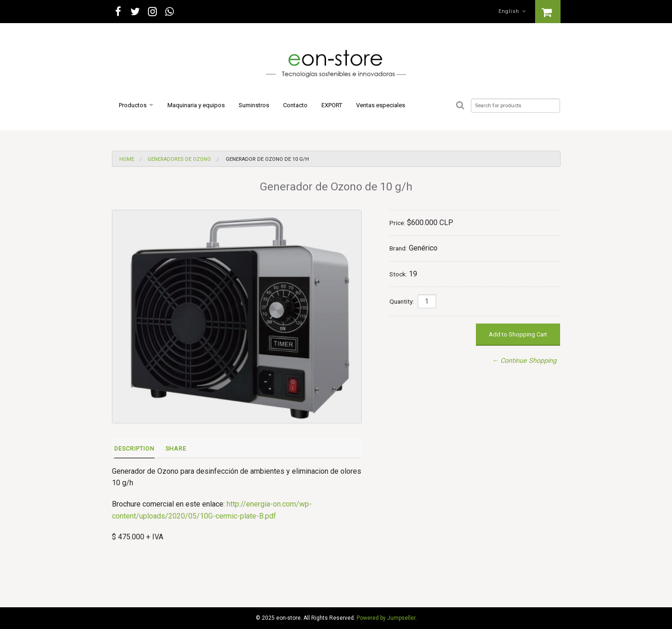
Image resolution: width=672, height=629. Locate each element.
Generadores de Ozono (179, 159)
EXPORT (332, 105)
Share (176, 449)
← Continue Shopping (524, 361)
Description (134, 449)
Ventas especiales (381, 105)
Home (127, 159)
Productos (133, 105)
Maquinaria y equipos (196, 105)
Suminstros (254, 105)
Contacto (295, 105)
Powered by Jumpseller (386, 618)
